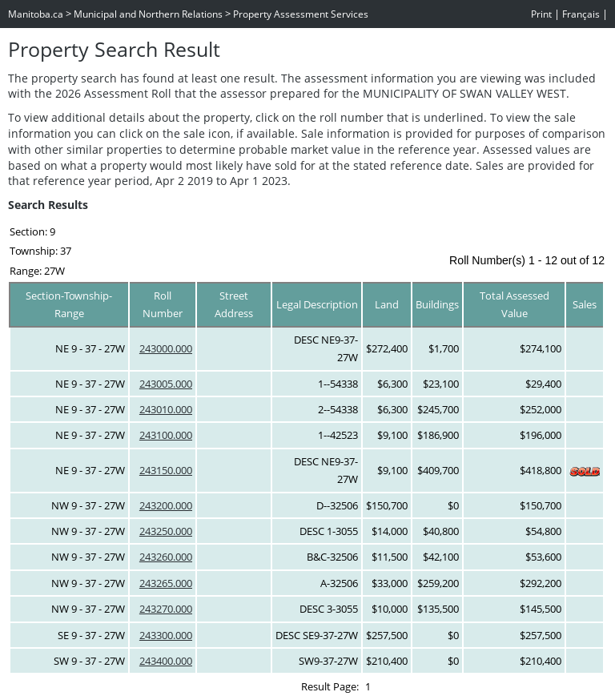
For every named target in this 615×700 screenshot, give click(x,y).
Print (541, 14)
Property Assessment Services (301, 14)
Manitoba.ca (36, 14)
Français (581, 14)
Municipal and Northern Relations (148, 14)
